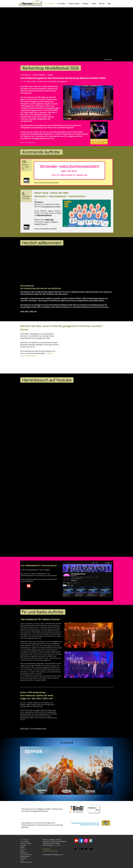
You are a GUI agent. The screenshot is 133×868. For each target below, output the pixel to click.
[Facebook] (81, 841)
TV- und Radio (24, 841)
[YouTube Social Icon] (29, 586)
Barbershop (24, 853)
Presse (22, 851)
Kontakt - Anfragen (26, 843)
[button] (66, 33)
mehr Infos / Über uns (28, 311)
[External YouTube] (50, 266)
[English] (89, 849)
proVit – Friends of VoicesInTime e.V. (46, 223)
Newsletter (23, 858)
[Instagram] (86, 841)
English (22, 847)
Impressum (46, 849)
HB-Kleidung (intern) (26, 862)
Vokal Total (49, 220)
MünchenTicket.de (44, 215)
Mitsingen (23, 845)
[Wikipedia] (79, 849)
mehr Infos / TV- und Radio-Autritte (33, 728)
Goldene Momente (26, 855)
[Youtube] (76, 841)
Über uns (23, 849)
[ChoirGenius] (91, 841)
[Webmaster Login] (80, 858)
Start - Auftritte (25, 840)
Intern (22, 860)
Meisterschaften (25, 856)
